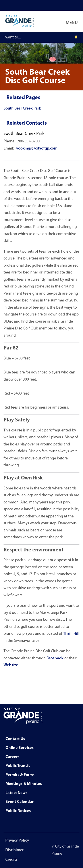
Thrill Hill (71, 634)
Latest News (16, 793)
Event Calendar (20, 802)
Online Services (20, 748)
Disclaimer (14, 850)
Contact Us (15, 739)
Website (11, 665)
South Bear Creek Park (22, 109)
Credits (11, 860)
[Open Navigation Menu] (73, 21)
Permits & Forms (20, 775)
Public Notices (18, 811)
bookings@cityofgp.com (37, 149)
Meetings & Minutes (24, 784)
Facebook (55, 658)
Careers (13, 757)
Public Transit (18, 766)
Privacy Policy (17, 841)
